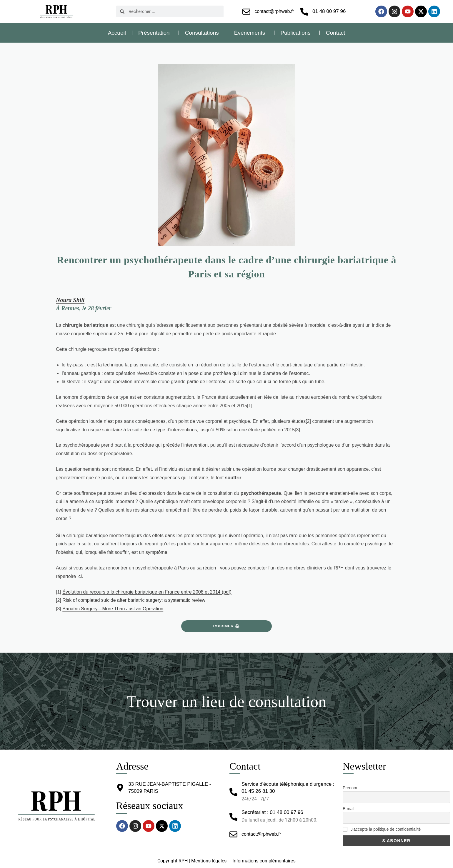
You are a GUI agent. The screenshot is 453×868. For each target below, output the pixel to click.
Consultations (203, 33)
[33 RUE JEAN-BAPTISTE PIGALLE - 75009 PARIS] (120, 788)
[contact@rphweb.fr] (246, 12)
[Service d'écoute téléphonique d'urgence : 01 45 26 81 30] (233, 792)
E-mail (349, 809)
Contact (335, 33)
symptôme (156, 552)
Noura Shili (70, 300)
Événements (251, 33)
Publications (297, 33)
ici (80, 576)
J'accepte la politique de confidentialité (382, 829)
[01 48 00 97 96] (304, 12)
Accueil (117, 33)
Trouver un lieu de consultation (226, 701)
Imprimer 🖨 (226, 626)
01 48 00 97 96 (329, 11)
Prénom (350, 788)
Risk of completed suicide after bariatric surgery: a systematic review (134, 600)
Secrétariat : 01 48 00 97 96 (272, 812)
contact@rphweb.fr (274, 11)
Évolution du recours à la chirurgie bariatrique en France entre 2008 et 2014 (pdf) (147, 592)
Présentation (155, 33)
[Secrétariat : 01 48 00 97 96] (233, 817)
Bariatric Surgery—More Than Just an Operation (113, 609)
